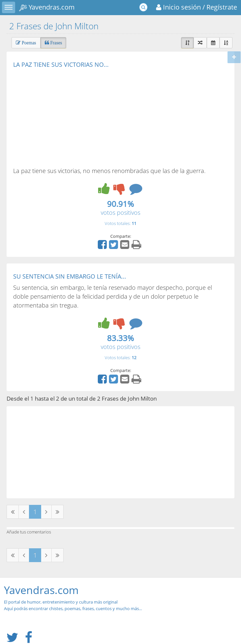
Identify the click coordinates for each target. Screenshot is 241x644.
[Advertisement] (68, 117)
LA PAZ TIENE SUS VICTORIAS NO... (61, 64)
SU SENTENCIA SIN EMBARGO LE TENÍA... (70, 276)
